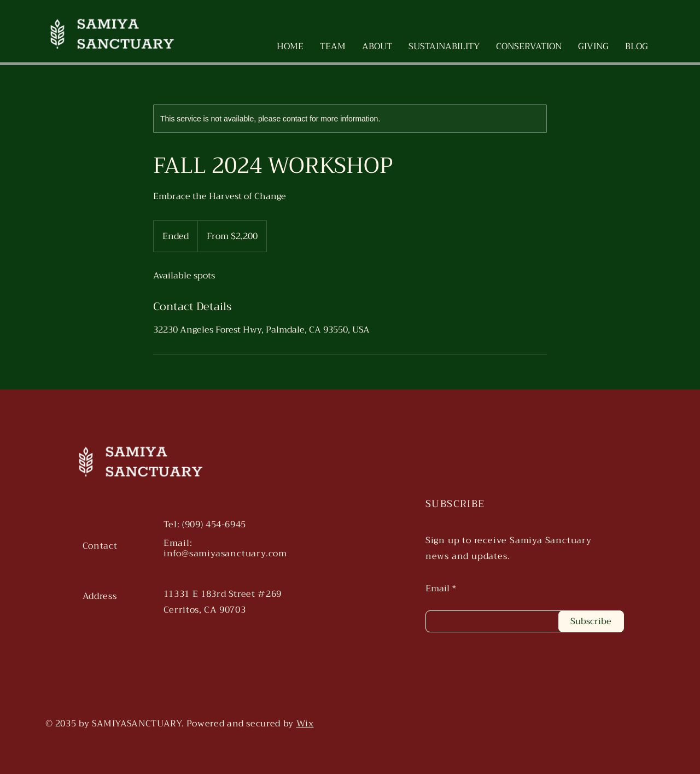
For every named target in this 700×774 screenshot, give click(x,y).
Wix (305, 724)
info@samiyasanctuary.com (225, 554)
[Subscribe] (591, 621)
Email (437, 589)
